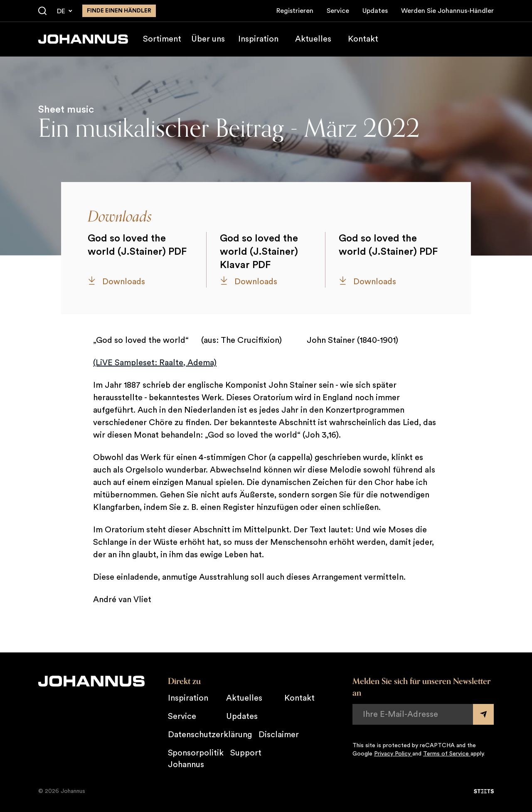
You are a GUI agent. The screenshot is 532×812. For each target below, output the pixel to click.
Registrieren (295, 11)
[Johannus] (83, 39)
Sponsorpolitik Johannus (196, 759)
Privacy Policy (393, 754)
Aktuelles (313, 39)
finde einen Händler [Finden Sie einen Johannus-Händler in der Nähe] (119, 11)
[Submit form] (483, 714)
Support (246, 753)
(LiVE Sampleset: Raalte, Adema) (155, 363)
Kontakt (363, 39)
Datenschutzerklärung (210, 735)
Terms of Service (447, 754)
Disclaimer (279, 735)
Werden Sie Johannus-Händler (447, 11)
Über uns (208, 39)
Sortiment (162, 39)
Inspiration (258, 39)
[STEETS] (484, 791)
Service (338, 11)
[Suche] (42, 11)
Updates (375, 11)
